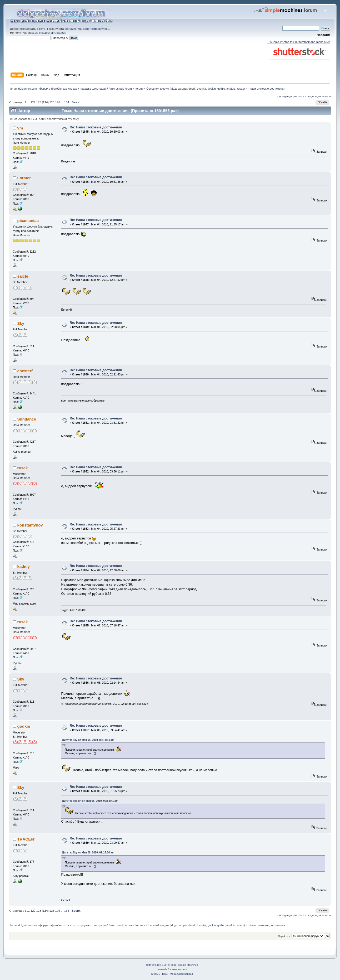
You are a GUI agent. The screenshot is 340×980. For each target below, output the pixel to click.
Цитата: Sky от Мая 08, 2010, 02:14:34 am (88, 740)
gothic (221, 89)
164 (67, 102)
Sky (21, 323)
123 (39, 102)
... (29, 102)
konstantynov (30, 525)
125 (52, 102)
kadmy (24, 566)
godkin (212, 89)
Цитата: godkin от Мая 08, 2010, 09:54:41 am (90, 801)
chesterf (25, 371)
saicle (23, 276)
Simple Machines (188, 965)
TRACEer (26, 839)
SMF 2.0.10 (153, 965)
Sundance (27, 419)
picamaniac (28, 221)
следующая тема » (318, 96)
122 (33, 102)
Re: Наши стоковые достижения (96, 127)
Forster (24, 178)
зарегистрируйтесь (96, 29)
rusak (241, 89)
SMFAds (162, 969)
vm (20, 128)
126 (58, 102)
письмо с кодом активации (47, 33)
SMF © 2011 (169, 965)
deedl (192, 89)
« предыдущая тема (290, 96)
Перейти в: (284, 936)
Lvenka (201, 89)
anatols (231, 89)
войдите (71, 29)
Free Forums (179, 969)
